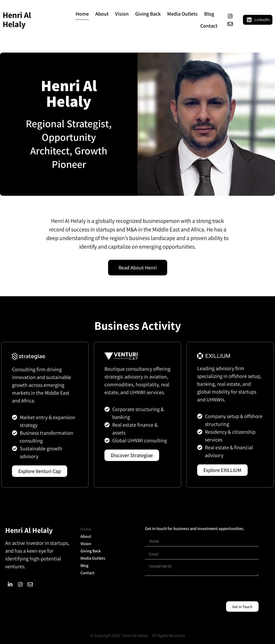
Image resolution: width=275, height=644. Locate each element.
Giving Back (148, 14)
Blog (209, 14)
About (102, 14)
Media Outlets (182, 14)
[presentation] (185, 589)
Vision (122, 14)
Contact (209, 26)
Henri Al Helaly (17, 19)
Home (82, 14)
